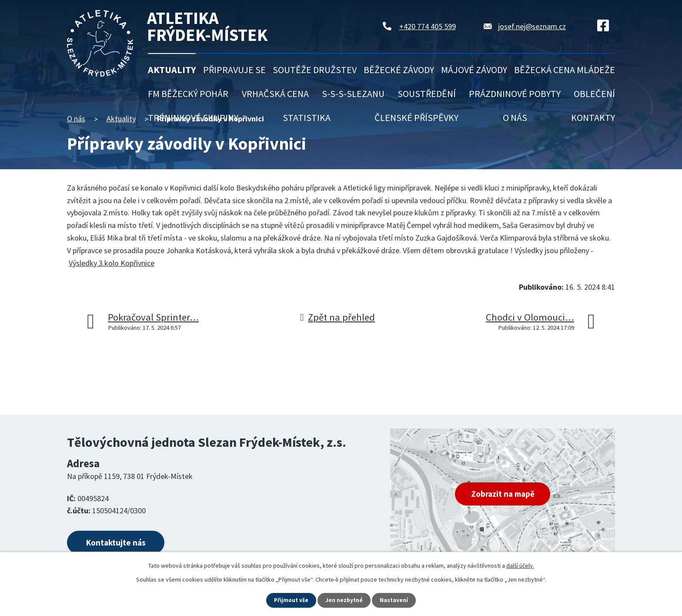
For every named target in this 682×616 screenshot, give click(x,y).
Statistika (307, 117)
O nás (515, 117)
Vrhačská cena (275, 94)
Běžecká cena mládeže (565, 70)
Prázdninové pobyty (515, 94)
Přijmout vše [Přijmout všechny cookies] (291, 600)
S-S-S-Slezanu (353, 94)
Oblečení (594, 94)
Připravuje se (234, 70)
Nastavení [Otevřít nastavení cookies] (395, 600)
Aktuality (172, 70)
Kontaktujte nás (122, 544)
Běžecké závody (399, 70)
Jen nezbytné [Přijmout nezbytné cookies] (345, 600)
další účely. (520, 565)
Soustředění (427, 94)
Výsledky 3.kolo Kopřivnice (112, 263)
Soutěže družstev (315, 70)
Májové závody (474, 70)
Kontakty (593, 117)
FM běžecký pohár (188, 94)
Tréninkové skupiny (193, 117)
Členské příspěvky (416, 117)
